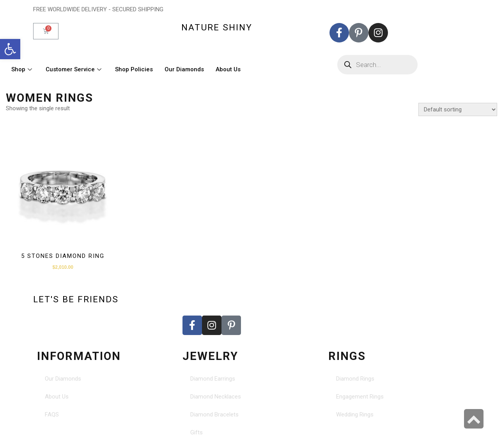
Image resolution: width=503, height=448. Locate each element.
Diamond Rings (355, 379)
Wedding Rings (355, 414)
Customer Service (74, 69)
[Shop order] (458, 109)
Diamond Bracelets (214, 414)
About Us (228, 69)
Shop (23, 69)
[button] (10, 49)
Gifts (197, 432)
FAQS (52, 414)
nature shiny (217, 27)
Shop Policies (134, 69)
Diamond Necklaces (216, 397)
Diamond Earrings (213, 379)
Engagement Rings (360, 397)
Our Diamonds (184, 69)
